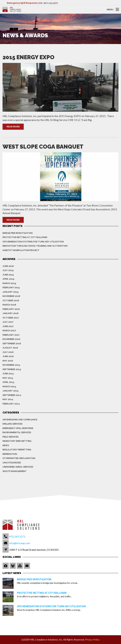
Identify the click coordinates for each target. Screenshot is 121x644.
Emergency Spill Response (18, 428)
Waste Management (15, 471)
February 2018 (11, 309)
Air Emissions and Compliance (20, 420)
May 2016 (8, 361)
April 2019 (8, 279)
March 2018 (9, 305)
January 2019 (11, 292)
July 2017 (8, 322)
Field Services (11, 437)
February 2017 (11, 335)
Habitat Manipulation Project (21, 250)
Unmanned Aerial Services (18, 467)
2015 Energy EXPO (28, 57)
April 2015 (8, 382)
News (6, 445)
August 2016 (10, 348)
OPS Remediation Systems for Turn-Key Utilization (33, 242)
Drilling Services (13, 424)
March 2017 (9, 331)
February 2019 (11, 288)
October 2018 (11, 300)
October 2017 (11, 318)
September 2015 (12, 369)
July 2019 (8, 270)
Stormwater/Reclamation (19, 458)
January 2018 (11, 313)
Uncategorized (12, 463)
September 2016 (12, 344)
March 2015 (9, 387)
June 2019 (8, 275)
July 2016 (8, 352)
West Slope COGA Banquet (43, 147)
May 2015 (8, 378)
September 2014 (12, 395)
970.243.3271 (51, 3)
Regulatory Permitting (17, 450)
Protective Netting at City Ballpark (25, 237)
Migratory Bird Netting (17, 441)
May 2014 (8, 399)
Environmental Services (17, 432)
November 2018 (11, 296)
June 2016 (8, 356)
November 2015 (11, 365)
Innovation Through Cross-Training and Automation (35, 246)
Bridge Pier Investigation (18, 233)
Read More (13, 127)
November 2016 (11, 339)
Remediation (10, 454)
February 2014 (11, 404)
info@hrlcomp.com (20, 543)
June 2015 (8, 374)
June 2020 (8, 266)
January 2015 (11, 391)
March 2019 (9, 283)
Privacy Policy (92, 640)
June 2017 (8, 326)
